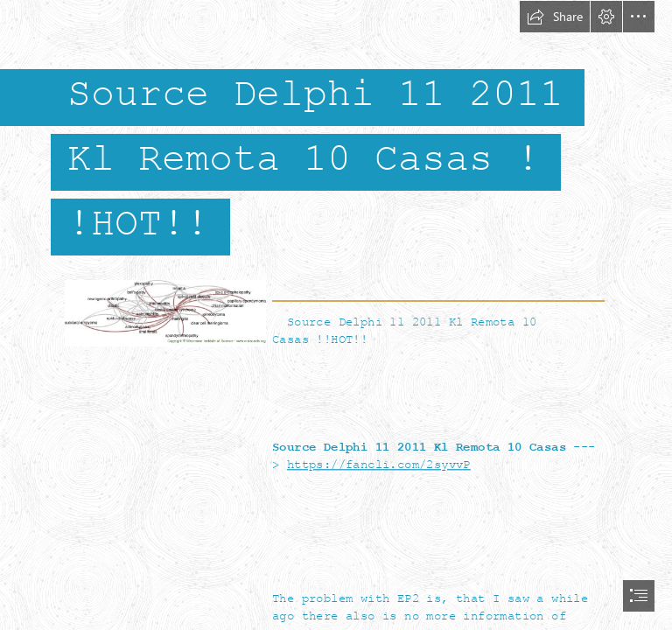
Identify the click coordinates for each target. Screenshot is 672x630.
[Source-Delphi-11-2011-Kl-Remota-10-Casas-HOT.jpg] (164, 312)
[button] (555, 17)
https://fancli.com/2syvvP (379, 465)
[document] (336, 315)
